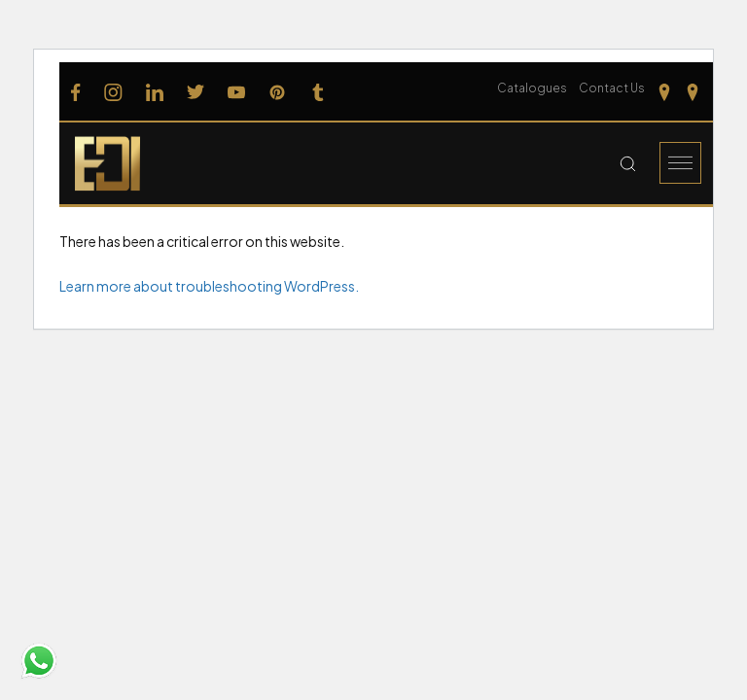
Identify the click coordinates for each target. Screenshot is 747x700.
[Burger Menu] (680, 163)
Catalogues (532, 88)
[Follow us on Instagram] (113, 91)
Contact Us (612, 88)
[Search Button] (628, 163)
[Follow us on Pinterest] (277, 91)
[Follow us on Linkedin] (155, 91)
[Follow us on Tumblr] (318, 91)
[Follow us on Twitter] (196, 91)
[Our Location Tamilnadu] (664, 91)
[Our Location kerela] (693, 91)
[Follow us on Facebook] (76, 91)
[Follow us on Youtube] (236, 91)
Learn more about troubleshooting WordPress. (209, 286)
